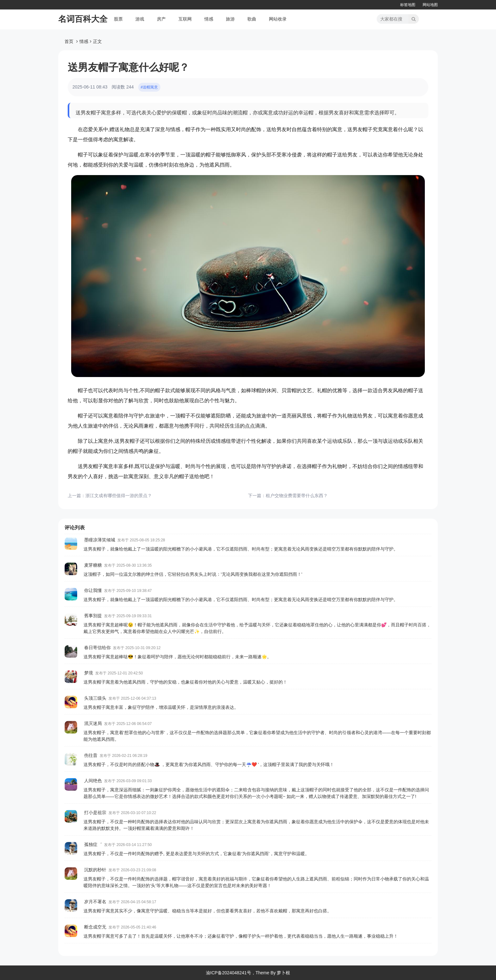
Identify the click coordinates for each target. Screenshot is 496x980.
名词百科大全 (83, 19)
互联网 (185, 19)
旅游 (230, 19)
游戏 (140, 19)
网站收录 (278, 19)
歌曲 (252, 19)
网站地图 (430, 5)
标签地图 (408, 5)
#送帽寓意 (149, 87)
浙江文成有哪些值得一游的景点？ (119, 496)
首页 (69, 41)
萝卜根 (283, 973)
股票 (118, 19)
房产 (161, 19)
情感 (209, 19)
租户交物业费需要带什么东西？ (297, 496)
